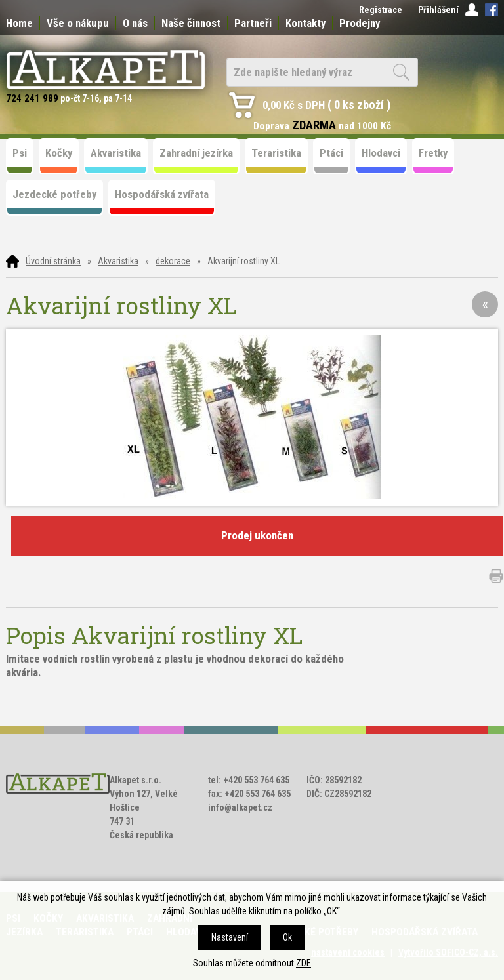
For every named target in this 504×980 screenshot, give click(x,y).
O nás (135, 23)
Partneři (253, 23)
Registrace (381, 10)
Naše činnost (191, 23)
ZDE (304, 963)
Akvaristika (118, 261)
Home (19, 23)
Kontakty (305, 23)
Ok (287, 937)
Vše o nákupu (78, 23)
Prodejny (360, 23)
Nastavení (230, 937)
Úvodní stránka (53, 261)
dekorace (173, 261)
